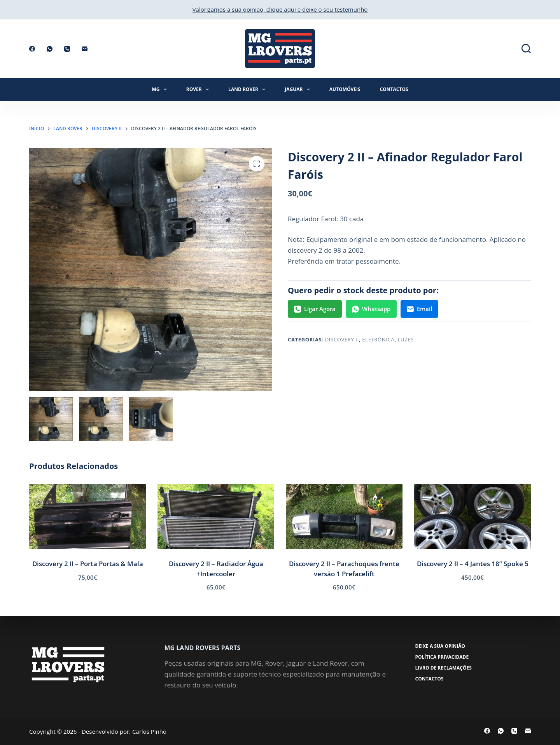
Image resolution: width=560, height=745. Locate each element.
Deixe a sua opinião (440, 646)
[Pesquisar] (526, 49)
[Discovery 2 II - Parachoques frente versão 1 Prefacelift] (344, 517)
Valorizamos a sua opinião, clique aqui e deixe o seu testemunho (280, 9)
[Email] (85, 49)
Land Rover (248, 89)
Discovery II (342, 339)
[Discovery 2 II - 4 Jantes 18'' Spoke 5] (472, 517)
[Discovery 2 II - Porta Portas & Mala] (87, 517)
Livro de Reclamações (444, 668)
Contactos (394, 89)
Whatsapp (371, 309)
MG (161, 89)
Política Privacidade (442, 657)
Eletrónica (378, 339)
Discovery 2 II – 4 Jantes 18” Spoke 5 (473, 564)
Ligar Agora (315, 309)
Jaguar (299, 89)
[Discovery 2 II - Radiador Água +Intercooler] (216, 517)
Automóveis (345, 89)
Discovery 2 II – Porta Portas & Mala (88, 564)
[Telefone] (67, 49)
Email (419, 309)
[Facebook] (32, 49)
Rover (199, 89)
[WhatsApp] (50, 49)
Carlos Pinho (149, 731)
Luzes (406, 339)
